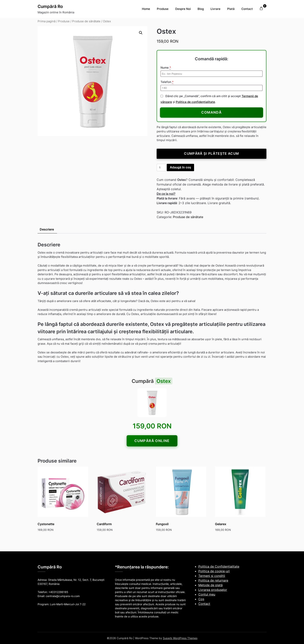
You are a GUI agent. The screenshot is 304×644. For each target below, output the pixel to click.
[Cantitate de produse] (161, 167)
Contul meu (207, 594)
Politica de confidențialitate (195, 102)
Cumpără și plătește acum (211, 154)
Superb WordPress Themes (180, 638)
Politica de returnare (213, 580)
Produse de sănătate (86, 21)
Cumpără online (152, 441)
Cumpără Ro (50, 6)
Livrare (215, 9)
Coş (201, 599)
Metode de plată (210, 585)
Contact (247, 9)
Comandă (211, 112)
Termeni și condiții (212, 576)
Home (146, 9)
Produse (163, 9)
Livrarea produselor (213, 590)
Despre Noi (183, 9)
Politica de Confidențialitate (219, 566)
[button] (141, 33)
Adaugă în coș (180, 167)
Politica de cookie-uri (214, 571)
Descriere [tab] (47, 229)
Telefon (167, 82)
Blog (201, 9)
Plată (231, 9)
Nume (166, 68)
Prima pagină (47, 21)
